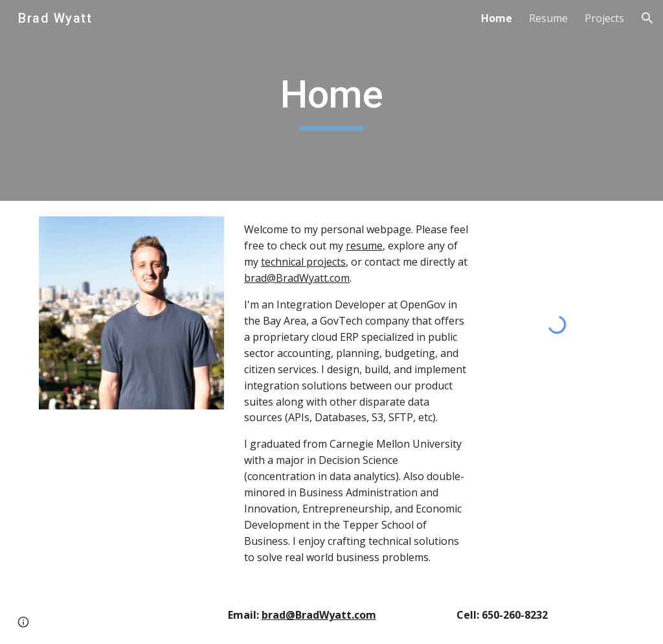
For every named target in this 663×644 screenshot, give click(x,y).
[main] (332, 100)
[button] (647, 18)
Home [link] (497, 18)
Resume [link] (548, 18)
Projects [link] (604, 18)
